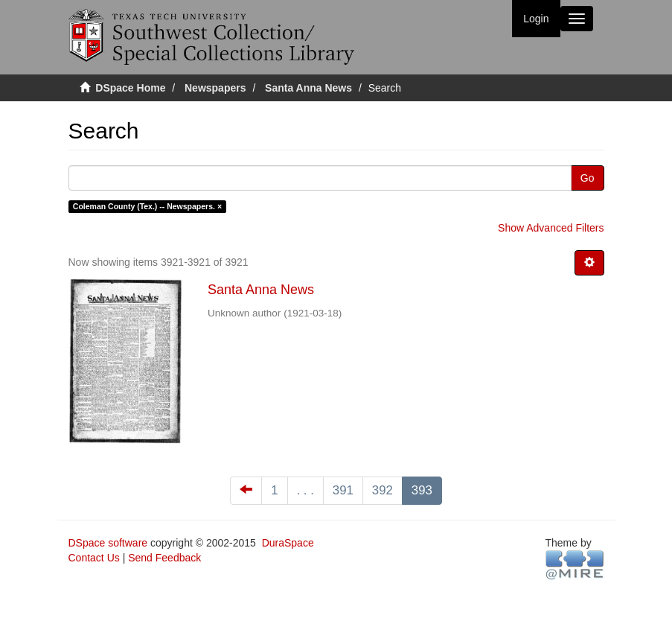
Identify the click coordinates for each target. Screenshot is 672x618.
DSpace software (108, 543)
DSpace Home (130, 88)
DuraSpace (288, 543)
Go (588, 178)
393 (422, 490)
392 (383, 490)
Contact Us (94, 558)
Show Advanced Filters (551, 228)
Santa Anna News (308, 88)
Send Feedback (164, 558)
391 (343, 490)
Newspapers (215, 88)
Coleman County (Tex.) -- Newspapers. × (147, 206)
